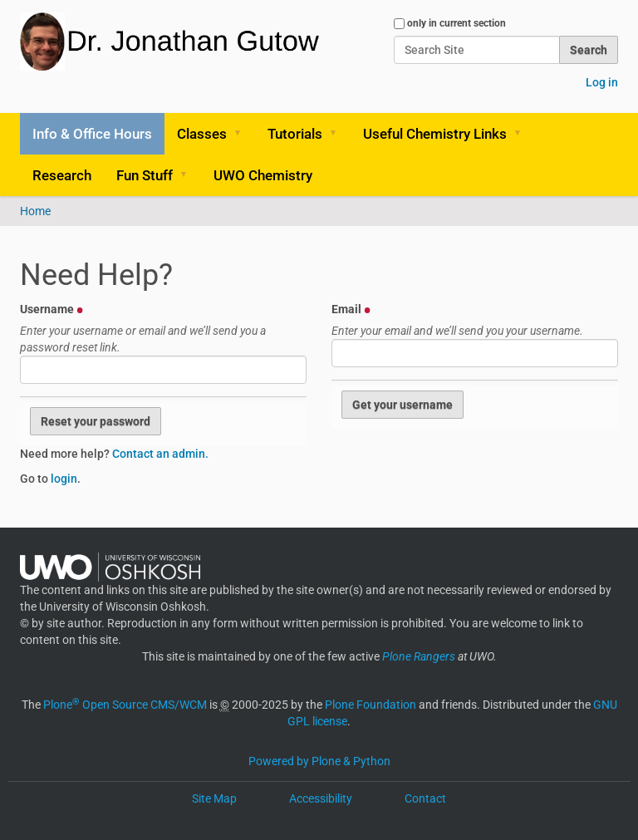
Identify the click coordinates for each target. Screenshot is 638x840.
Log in (602, 82)
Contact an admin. (160, 454)
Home (35, 211)
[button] (243, 134)
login (64, 479)
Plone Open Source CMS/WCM (125, 705)
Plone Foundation (371, 705)
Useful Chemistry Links (435, 134)
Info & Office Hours (92, 134)
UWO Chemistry (263, 175)
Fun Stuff (145, 175)
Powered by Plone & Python (319, 761)
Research (62, 175)
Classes (202, 134)
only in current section (456, 23)
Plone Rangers (419, 656)
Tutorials (295, 134)
